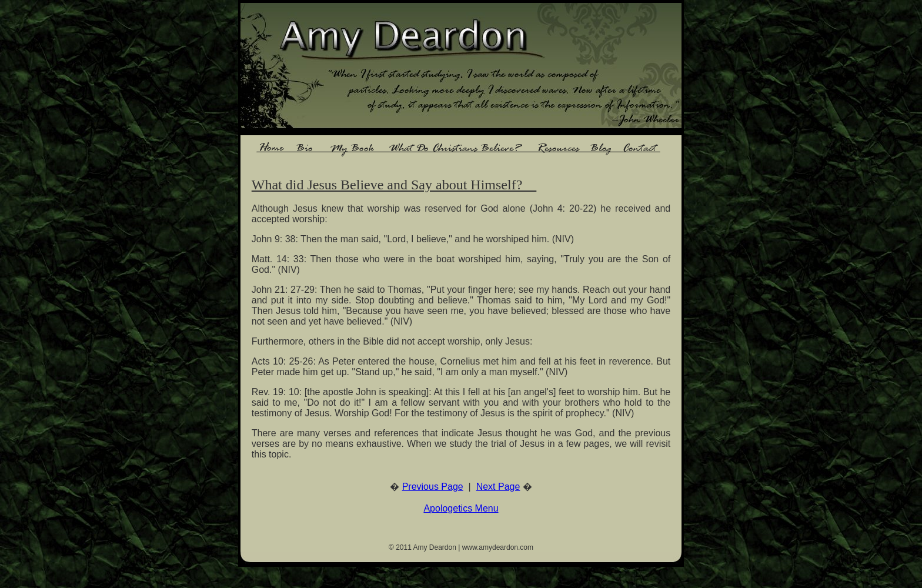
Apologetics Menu (461, 508)
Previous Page (433, 487)
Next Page (498, 487)
